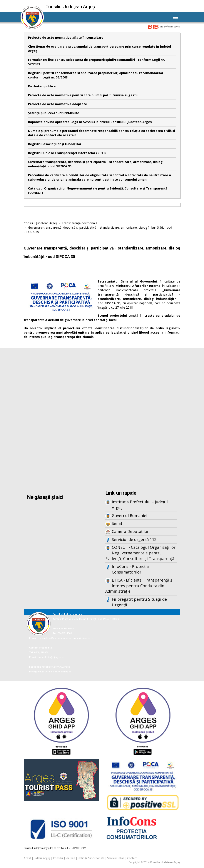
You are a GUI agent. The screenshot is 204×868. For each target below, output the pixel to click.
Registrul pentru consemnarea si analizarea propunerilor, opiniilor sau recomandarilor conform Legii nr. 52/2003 (96, 75)
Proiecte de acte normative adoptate (58, 104)
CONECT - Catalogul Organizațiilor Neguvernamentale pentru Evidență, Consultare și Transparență (140, 553)
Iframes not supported (102, 419)
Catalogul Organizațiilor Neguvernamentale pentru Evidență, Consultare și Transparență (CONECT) (98, 190)
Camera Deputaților (130, 531)
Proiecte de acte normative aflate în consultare (66, 37)
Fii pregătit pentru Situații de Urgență (139, 602)
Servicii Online (116, 858)
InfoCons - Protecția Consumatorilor (130, 569)
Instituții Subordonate (91, 858)
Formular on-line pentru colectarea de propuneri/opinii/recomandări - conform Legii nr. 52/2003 (96, 62)
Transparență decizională (79, 223)
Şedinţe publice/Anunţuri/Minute (54, 113)
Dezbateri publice (42, 86)
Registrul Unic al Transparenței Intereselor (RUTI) (67, 153)
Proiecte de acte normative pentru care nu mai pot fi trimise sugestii (83, 95)
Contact (132, 858)
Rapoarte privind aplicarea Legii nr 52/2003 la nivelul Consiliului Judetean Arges (90, 122)
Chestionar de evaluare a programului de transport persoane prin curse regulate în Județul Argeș (99, 49)
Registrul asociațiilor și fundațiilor (55, 144)
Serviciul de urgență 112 (134, 539)
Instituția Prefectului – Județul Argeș (140, 505)
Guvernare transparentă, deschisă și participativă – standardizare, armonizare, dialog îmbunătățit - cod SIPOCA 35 (95, 164)
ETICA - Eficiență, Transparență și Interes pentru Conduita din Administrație (139, 586)
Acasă (27, 858)
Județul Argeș (42, 858)
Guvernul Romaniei (130, 515)
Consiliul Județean (64, 858)
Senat (117, 523)
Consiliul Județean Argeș (41, 223)
